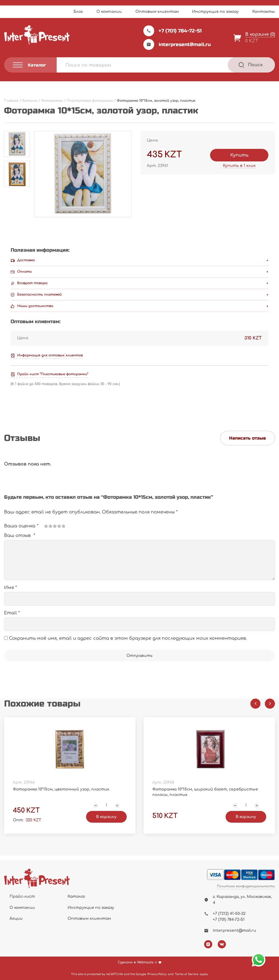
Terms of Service (187, 974)
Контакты (264, 12)
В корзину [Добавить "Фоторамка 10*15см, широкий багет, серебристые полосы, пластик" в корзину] (246, 817)
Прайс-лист (22, 896)
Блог (78, 12)
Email (12, 613)
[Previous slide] (255, 704)
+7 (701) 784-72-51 (172, 31)
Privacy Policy (157, 974)
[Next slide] (270, 704)
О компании (109, 12)
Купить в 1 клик (239, 166)
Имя (10, 588)
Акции (16, 919)
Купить (239, 155)
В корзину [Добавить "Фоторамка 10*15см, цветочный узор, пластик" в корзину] (106, 817)
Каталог (76, 896)
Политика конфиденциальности (246, 886)
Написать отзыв (248, 438)
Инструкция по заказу (215, 12)
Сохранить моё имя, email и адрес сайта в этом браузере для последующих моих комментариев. (128, 638)
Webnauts (145, 962)
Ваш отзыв (20, 536)
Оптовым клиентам (157, 12)
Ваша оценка (21, 526)
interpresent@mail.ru (177, 44)
